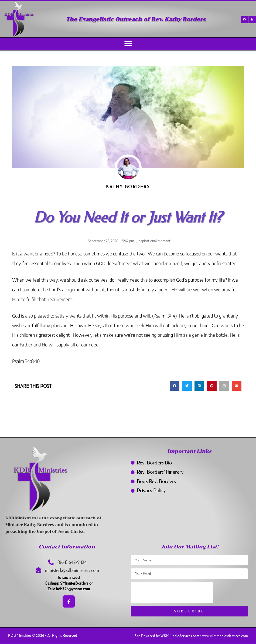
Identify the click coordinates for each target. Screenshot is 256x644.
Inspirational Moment (154, 241)
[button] (128, 44)
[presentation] (172, 592)
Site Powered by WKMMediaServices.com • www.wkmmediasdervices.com (191, 636)
